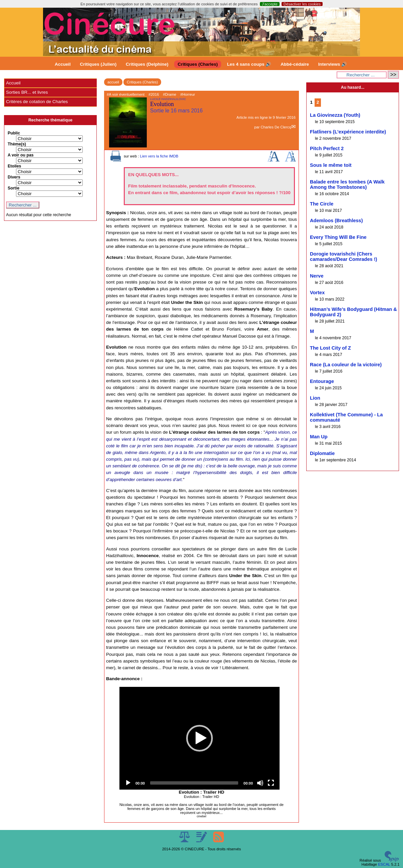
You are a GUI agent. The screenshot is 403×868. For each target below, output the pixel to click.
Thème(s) (17, 144)
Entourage (322, 381)
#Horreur (187, 94)
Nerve (317, 276)
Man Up (319, 437)
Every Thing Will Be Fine (338, 237)
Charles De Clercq (276, 127)
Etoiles (14, 166)
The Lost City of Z (330, 348)
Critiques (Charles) (197, 64)
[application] (199, 738)
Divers (14, 177)
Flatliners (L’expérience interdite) (348, 132)
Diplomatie (322, 453)
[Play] (128, 783)
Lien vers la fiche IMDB (159, 156)
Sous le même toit (331, 165)
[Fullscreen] (271, 783)
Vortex (317, 293)
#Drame (170, 94)
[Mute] (260, 783)
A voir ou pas (21, 155)
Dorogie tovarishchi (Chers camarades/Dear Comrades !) (343, 257)
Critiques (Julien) (98, 64)
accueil (113, 82)
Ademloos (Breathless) (336, 221)
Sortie (14, 188)
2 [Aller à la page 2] (318, 102)
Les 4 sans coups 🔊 (249, 64)
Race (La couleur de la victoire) (346, 365)
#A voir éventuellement (126, 94)
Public (14, 133)
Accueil (63, 64)
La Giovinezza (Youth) (335, 115)
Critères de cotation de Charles (37, 102)
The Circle (322, 204)
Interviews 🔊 (333, 64)
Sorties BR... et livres (27, 92)
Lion (315, 398)
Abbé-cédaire (295, 64)
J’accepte (270, 4)
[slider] (194, 783)
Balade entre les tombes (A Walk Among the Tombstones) (347, 184)
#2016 (154, 94)
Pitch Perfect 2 (327, 148)
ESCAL (384, 864)
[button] (199, 738)
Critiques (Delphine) (147, 64)
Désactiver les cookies (302, 4)
